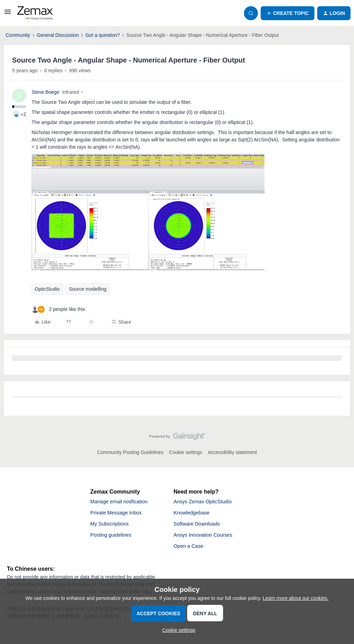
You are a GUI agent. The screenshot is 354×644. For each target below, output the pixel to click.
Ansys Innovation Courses (206, 538)
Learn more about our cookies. (296, 598)
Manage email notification (122, 502)
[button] (8, 14)
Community (18, 35)
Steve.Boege (45, 92)
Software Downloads (199, 526)
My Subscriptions (111, 526)
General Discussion (58, 35)
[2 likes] (58, 309)
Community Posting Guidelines (130, 452)
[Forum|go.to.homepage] (35, 13)
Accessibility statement (233, 452)
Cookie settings (186, 452)
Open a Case (190, 549)
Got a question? (103, 35)
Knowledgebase (193, 514)
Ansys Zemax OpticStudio (205, 502)
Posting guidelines (113, 538)
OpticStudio (47, 289)
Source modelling (87, 289)
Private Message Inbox (119, 514)
